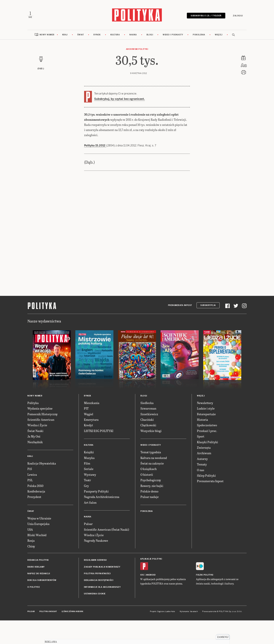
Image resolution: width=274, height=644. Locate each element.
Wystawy (90, 498)
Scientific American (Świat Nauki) (107, 553)
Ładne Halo (170, 635)
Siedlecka (147, 426)
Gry (86, 509)
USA (30, 553)
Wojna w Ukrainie (39, 542)
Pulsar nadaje (150, 520)
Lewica (32, 498)
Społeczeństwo (207, 449)
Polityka (33, 426)
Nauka (133, 35)
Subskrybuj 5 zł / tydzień (206, 16)
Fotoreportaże (206, 438)
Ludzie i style (206, 432)
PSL (30, 504)
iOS (142, 598)
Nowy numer (47, 35)
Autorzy (202, 482)
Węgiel (89, 438)
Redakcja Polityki (38, 584)
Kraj (65, 35)
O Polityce (34, 611)
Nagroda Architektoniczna (102, 520)
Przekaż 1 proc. (207, 454)
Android (151, 598)
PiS (30, 492)
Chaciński (147, 443)
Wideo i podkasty (173, 35)
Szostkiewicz (149, 438)
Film (87, 487)
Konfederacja (36, 515)
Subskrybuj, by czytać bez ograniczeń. (119, 99)
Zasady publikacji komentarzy (102, 590)
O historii (147, 498)
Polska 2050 (35, 509)
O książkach (149, 492)
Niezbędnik (35, 466)
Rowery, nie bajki (152, 509)
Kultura (115, 35)
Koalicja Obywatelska (42, 487)
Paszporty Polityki (96, 515)
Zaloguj (238, 16)
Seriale (89, 492)
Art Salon (90, 526)
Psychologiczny (151, 504)
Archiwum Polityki (137, 49)
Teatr (87, 504)
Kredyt (88, 449)
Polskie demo (149, 515)
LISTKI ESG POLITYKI (99, 454)
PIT (86, 432)
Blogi (150, 35)
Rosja (31, 564)
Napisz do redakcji (39, 597)
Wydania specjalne (40, 432)
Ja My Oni (34, 460)
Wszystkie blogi (151, 454)
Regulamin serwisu (95, 584)
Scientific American (41, 443)
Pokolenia (199, 35)
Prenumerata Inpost (180, 329)
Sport (201, 460)
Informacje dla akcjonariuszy (102, 611)
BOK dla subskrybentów (42, 604)
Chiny (31, 570)
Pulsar (88, 547)
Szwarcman (148, 432)
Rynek (97, 35)
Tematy (202, 488)
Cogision (161, 635)
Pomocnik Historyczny (43, 438)
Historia (202, 443)
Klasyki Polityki (207, 466)
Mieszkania (92, 426)
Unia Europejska (38, 547)
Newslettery (205, 426)
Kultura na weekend (154, 481)
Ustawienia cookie (95, 617)
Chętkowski (148, 449)
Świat (81, 35)
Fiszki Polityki (205, 598)
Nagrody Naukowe (96, 564)
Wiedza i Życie (37, 449)
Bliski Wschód (37, 559)
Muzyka (89, 481)
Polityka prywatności (97, 597)
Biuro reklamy (36, 590)
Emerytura (91, 443)
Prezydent (34, 520)
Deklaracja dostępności (99, 604)
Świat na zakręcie (152, 487)
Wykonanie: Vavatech (189, 635)
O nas (201, 494)
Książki (89, 476)
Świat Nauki (35, 454)
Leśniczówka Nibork (72, 635)
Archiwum (204, 477)
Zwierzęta (204, 471)
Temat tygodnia (151, 476)
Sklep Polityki (206, 499)
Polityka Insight (48, 635)
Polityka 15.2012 (95, 169)
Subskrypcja (208, 329)
